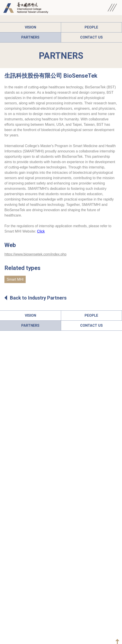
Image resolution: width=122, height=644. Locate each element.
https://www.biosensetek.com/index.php (35, 254)
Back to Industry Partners (36, 298)
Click (41, 231)
